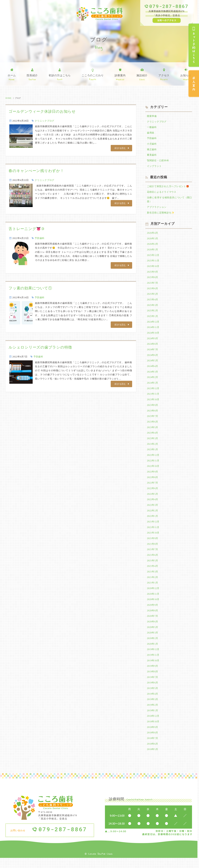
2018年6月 (153, 754)
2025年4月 (153, 302)
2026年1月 (153, 251)
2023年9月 (153, 409)
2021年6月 (153, 562)
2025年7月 (153, 285)
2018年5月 (153, 759)
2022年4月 (153, 505)
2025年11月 (153, 263)
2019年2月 (153, 714)
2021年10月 (153, 539)
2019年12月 (153, 658)
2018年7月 (153, 748)
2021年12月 (153, 528)
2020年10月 (153, 607)
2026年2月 (153, 246)
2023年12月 (153, 392)
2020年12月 (153, 596)
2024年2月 (153, 381)
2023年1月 (153, 455)
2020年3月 (153, 641)
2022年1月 (153, 522)
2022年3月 (153, 511)
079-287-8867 (169, 6)
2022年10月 (153, 472)
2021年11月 (153, 534)
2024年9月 (153, 342)
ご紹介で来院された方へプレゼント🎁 (168, 187)
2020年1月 (153, 652)
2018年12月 (153, 725)
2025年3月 (153, 308)
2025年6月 (153, 291)
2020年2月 (153, 646)
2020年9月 (153, 613)
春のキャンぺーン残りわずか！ (36, 171)
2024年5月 (153, 364)
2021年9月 (153, 545)
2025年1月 (153, 319)
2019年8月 (153, 680)
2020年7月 (153, 624)
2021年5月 (153, 567)
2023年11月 (153, 398)
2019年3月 (153, 708)
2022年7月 (153, 488)
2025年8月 (153, 280)
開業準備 (152, 116)
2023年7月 (153, 421)
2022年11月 (153, 466)
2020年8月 (153, 618)
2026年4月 (153, 234)
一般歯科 (152, 127)
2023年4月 (153, 438)
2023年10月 (153, 404)
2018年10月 (153, 731)
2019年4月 (153, 703)
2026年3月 (153, 240)
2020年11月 (153, 601)
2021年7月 (153, 556)
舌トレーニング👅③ (27, 229)
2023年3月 (153, 443)
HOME (8, 98)
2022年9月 (153, 477)
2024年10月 (153, 336)
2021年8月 (153, 550)
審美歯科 (152, 156)
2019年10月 (153, 669)
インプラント (154, 167)
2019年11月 (153, 663)
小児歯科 (152, 144)
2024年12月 (153, 325)
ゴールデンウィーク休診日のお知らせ (42, 111)
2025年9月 (153, 274)
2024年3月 (153, 376)
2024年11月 (153, 330)
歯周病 (151, 133)
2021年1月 (153, 590)
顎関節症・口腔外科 (158, 161)
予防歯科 (40, 238)
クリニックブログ (44, 121)
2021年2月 (153, 584)
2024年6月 (153, 359)
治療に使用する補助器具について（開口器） (169, 201)
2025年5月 (153, 297)
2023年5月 (153, 432)
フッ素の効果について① (30, 288)
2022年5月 (153, 500)
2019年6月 (153, 692)
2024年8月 (153, 347)
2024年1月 (153, 387)
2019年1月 (153, 720)
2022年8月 (153, 483)
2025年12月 (153, 257)
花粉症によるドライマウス (162, 193)
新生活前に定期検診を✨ (161, 214)
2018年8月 (153, 742)
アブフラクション (157, 208)
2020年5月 (153, 635)
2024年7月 (153, 353)
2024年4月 (153, 370)
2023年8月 (153, 415)
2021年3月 (153, 579)
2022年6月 (153, 494)
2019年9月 (153, 675)
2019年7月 (153, 686)
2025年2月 (153, 314)
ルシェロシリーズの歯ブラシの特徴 (40, 348)
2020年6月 (153, 630)
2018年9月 (153, 737)
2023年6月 (153, 426)
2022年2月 (153, 517)
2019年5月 (153, 697)
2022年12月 (153, 460)
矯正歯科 (152, 150)
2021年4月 (153, 573)
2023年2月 (153, 449)
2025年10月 (153, 268)
